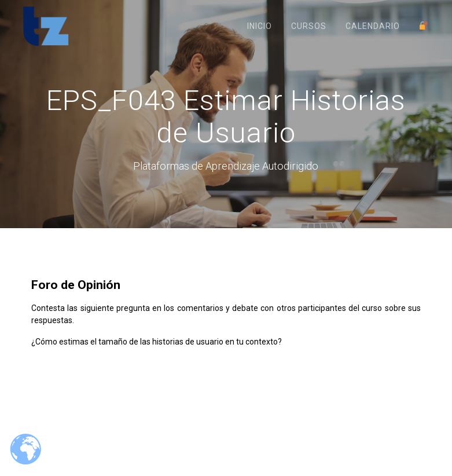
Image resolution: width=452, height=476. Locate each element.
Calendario (373, 26)
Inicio (260, 26)
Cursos (309, 26)
